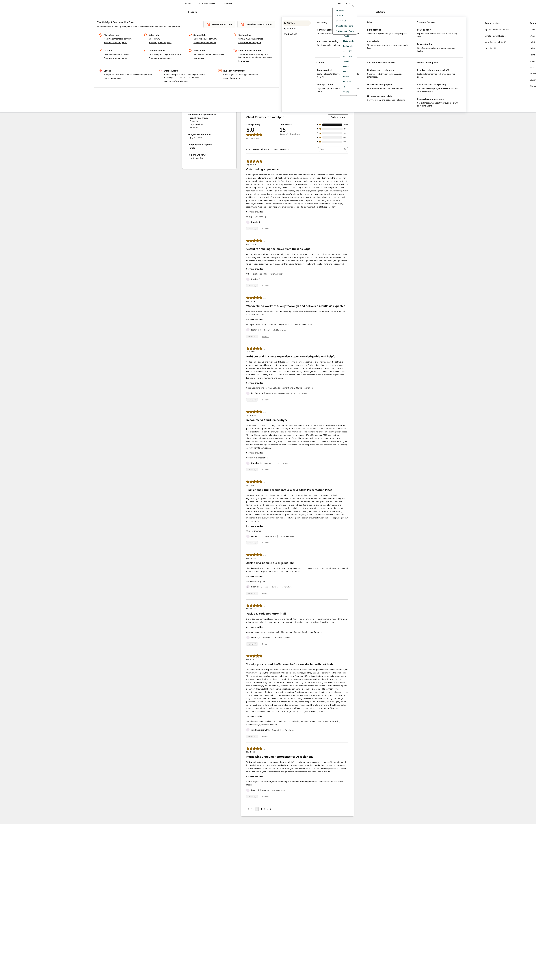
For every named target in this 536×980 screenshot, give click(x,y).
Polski (346, 77)
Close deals (373, 41)
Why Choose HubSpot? (495, 42)
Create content (325, 70)
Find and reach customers (380, 70)
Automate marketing (328, 41)
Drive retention (425, 44)
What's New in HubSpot (496, 36)
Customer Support (206, 3)
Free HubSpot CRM (219, 25)
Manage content (325, 85)
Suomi (346, 61)
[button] (265, 149)
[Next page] (268, 809)
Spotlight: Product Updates (497, 30)
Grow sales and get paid (379, 85)
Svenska (347, 82)
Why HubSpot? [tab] (297, 34)
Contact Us (341, 21)
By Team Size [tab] (297, 29)
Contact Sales (226, 3)
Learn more (199, 58)
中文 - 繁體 (348, 51)
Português (348, 46)
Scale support (424, 30)
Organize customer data (380, 96)
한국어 (346, 92)
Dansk (346, 67)
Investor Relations (345, 26)
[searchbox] (333, 149)
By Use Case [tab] (297, 23)
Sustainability (491, 48)
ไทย (345, 87)
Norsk (346, 72)
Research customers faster (431, 99)
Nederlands (348, 41)
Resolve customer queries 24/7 (433, 70)
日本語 (346, 36)
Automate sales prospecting (432, 85)
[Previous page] (251, 809)
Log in (339, 3)
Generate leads (325, 30)
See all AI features (112, 78)
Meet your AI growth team (176, 81)
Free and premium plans (115, 42)
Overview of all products (256, 25)
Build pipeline (374, 30)
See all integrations (232, 78)
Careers (340, 16)
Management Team (345, 31)
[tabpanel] (389, 65)
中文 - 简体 (348, 56)
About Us (340, 11)
